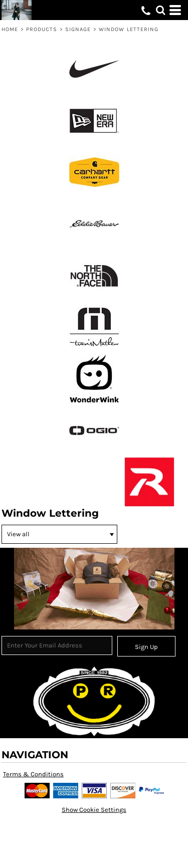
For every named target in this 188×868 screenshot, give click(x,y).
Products (42, 29)
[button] (160, 10)
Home (10, 29)
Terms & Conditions (33, 774)
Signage (78, 29)
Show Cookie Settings (94, 810)
